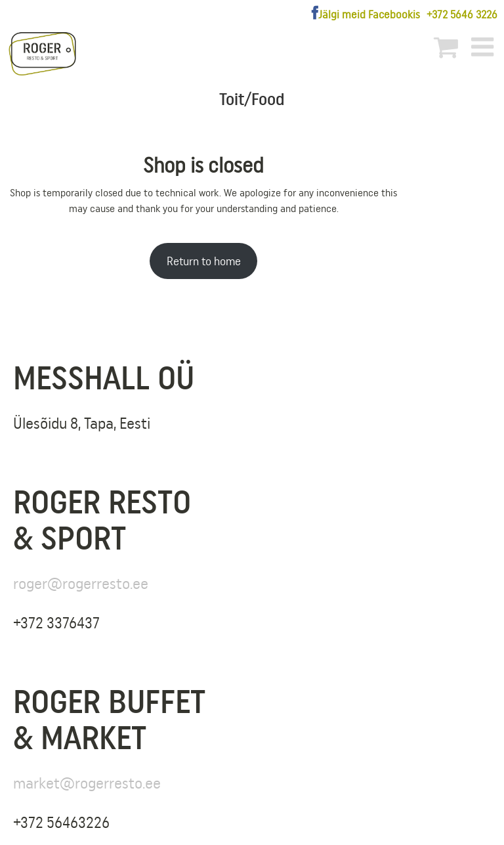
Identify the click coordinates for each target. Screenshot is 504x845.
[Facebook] (315, 13)
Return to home (204, 261)
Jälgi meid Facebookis (369, 14)
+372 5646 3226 (462, 14)
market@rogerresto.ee (87, 783)
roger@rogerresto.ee (81, 583)
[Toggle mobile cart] (446, 47)
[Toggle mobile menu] (484, 47)
